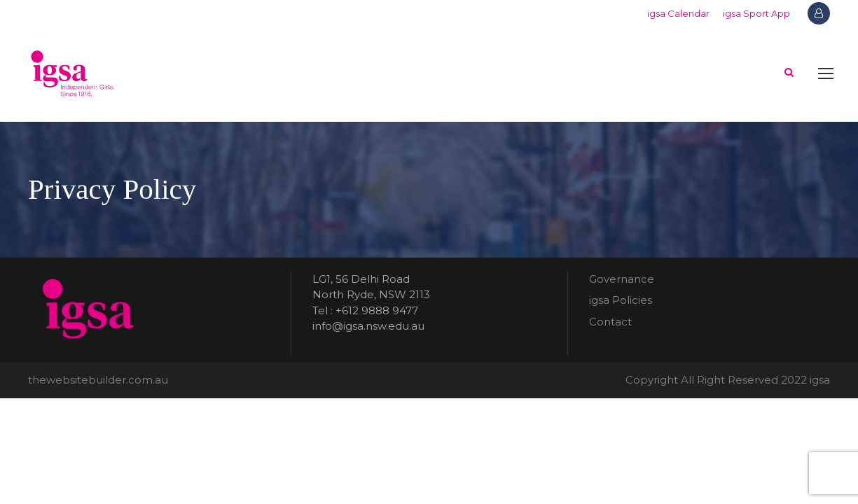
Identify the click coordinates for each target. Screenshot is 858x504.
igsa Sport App (756, 13)
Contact (610, 322)
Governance (622, 279)
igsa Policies (621, 300)
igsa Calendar (678, 13)
